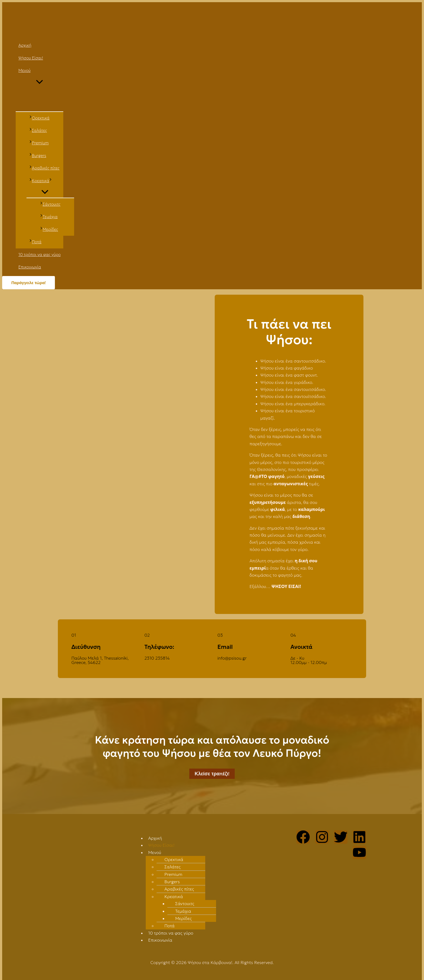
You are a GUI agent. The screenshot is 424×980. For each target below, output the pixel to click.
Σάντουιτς (185, 903)
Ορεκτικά (174, 859)
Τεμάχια (183, 911)
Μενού (155, 852)
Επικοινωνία (160, 940)
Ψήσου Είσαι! (161, 845)
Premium (173, 874)
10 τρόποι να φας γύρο (171, 933)
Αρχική (155, 838)
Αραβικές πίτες (179, 889)
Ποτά (170, 926)
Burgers (172, 882)
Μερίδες (183, 918)
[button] (215, 852)
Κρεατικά (174, 896)
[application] (51, 181)
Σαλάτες (173, 867)
